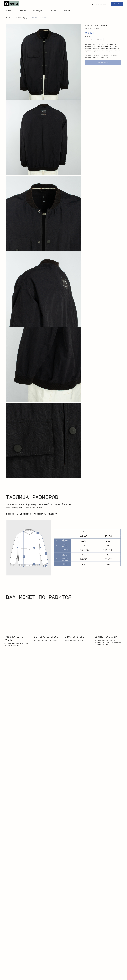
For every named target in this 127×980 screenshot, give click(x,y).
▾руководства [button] (38, 11)
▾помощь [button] (53, 11)
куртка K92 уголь (39, 18)
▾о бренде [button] (22, 11)
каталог (8, 18)
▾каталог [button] (7, 11)
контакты (67, 11)
